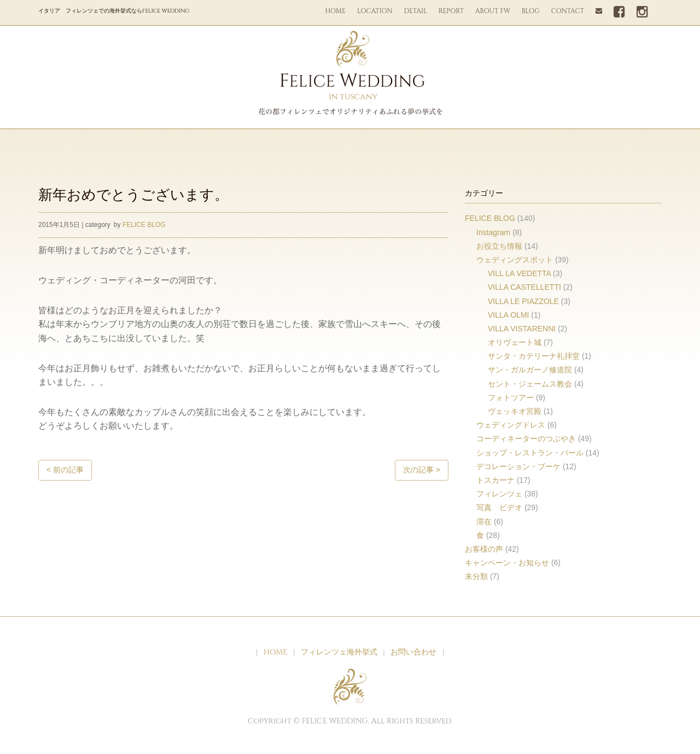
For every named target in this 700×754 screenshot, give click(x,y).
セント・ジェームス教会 (530, 384)
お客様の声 (484, 549)
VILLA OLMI (508, 315)
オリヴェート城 (515, 342)
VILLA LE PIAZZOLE (523, 301)
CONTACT (568, 11)
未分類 (476, 576)
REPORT (451, 11)
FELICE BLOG (144, 225)
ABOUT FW (493, 11)
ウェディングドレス (511, 425)
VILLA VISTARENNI (522, 329)
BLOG (531, 11)
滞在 (484, 522)
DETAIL (416, 11)
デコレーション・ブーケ (518, 466)
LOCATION (375, 11)
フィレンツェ (499, 494)
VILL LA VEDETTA (519, 273)
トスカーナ (495, 480)
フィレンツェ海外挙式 (339, 652)
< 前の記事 (65, 470)
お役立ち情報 (499, 246)
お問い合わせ (413, 652)
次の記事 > (422, 470)
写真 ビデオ (499, 507)
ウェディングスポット (515, 260)
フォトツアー (511, 398)
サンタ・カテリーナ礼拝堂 (534, 356)
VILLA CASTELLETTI (524, 287)
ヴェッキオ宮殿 (515, 411)
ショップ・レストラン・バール (530, 453)
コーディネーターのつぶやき (526, 439)
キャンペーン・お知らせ (507, 563)
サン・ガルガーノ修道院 (530, 370)
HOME (335, 11)
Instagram (493, 232)
